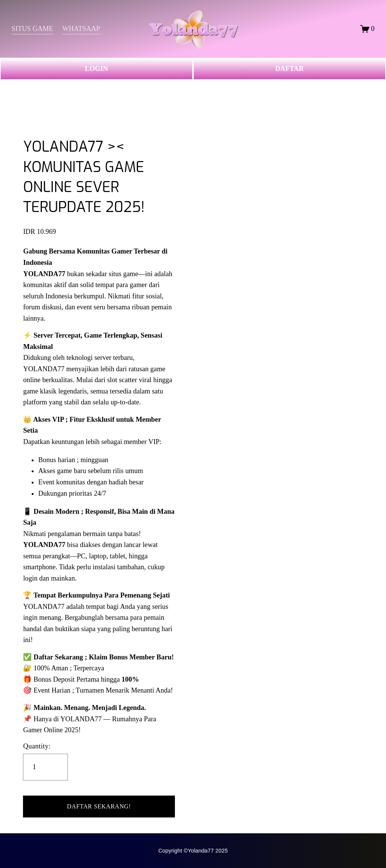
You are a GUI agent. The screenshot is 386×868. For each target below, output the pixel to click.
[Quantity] (45, 767)
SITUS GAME (32, 29)
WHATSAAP (81, 29)
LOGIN (96, 69)
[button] (99, 807)
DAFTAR (289, 69)
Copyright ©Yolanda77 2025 (193, 851)
